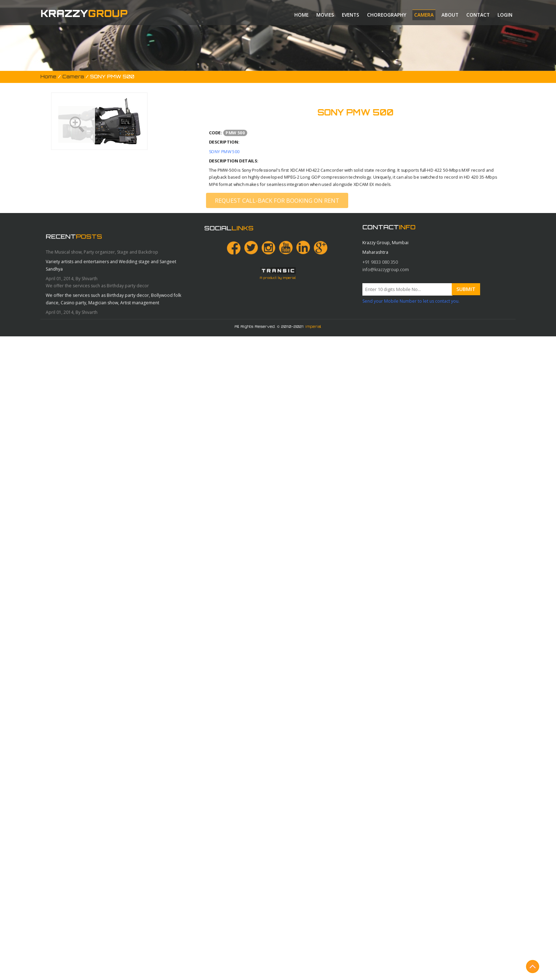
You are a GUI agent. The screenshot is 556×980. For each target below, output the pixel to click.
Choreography (387, 15)
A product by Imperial (278, 405)
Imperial (313, 326)
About (450, 15)
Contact (478, 15)
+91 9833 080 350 (380, 336)
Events (351, 15)
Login (505, 15)
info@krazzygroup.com (386, 343)
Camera (424, 15)
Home (301, 15)
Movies (325, 15)
